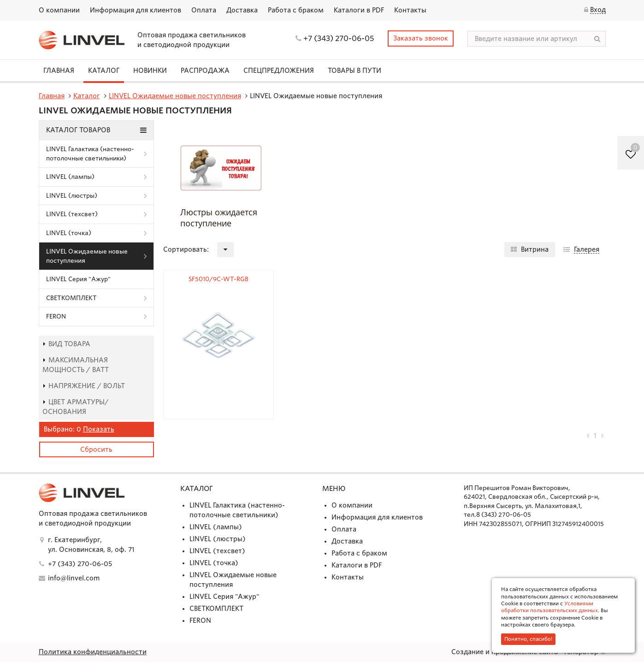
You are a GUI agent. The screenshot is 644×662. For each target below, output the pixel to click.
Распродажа (205, 71)
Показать (99, 429)
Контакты (410, 10)
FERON (56, 316)
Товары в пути (354, 71)
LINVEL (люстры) (72, 196)
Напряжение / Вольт (84, 386)
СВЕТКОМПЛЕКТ (71, 298)
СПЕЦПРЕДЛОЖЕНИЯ (279, 71)
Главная (59, 71)
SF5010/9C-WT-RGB (219, 279)
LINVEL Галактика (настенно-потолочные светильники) (90, 154)
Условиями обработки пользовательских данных (549, 607)
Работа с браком (296, 10)
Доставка (242, 10)
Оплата (204, 10)
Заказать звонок (421, 38)
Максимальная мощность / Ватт (76, 365)
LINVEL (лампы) (70, 177)
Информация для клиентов (136, 10)
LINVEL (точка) (69, 233)
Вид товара (66, 344)
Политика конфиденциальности (93, 652)
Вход (598, 10)
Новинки (150, 71)
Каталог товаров (96, 130)
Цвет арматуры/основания (76, 407)
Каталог (104, 71)
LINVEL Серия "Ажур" (78, 279)
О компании (59, 10)
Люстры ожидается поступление (219, 218)
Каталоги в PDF (359, 10)
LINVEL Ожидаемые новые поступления (87, 256)
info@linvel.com (74, 578)
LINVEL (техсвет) (72, 214)
